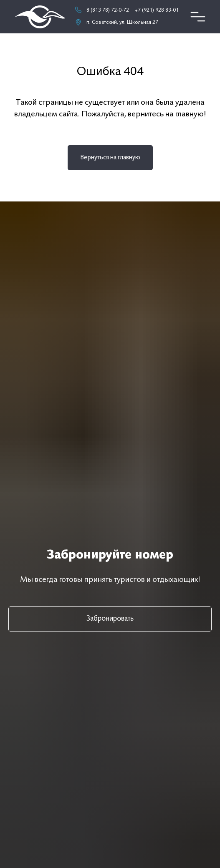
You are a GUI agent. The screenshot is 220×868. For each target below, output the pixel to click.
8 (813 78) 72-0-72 (108, 10)
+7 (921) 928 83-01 (157, 10)
